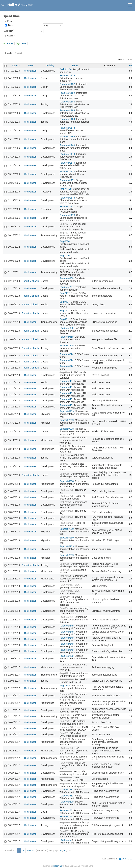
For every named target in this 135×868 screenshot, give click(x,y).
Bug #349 (65, 372)
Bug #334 (65, 455)
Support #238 (67, 429)
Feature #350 (66, 278)
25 (61, 851)
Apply (10, 44)
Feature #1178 (67, 198)
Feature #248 (66, 679)
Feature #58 (66, 777)
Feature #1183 (67, 102)
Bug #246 (65, 709)
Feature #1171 (67, 180)
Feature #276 (66, 496)
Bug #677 (65, 224)
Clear (23, 44)
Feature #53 (66, 790)
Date (10, 25)
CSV (130, 859)
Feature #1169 (67, 119)
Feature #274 (66, 354)
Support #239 (67, 411)
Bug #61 (64, 733)
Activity (50, 66)
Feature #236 (66, 748)
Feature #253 (66, 585)
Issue (75, 66)
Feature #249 (66, 626)
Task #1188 (66, 69)
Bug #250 (65, 597)
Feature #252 (66, 591)
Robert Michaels (30, 281)
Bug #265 (65, 474)
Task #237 (65, 438)
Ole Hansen (30, 71)
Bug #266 (65, 570)
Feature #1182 (67, 84)
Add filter (8, 31)
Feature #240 (66, 727)
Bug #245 (65, 685)
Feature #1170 (67, 154)
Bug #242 (65, 721)
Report (18, 53)
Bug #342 (65, 319)
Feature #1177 (67, 206)
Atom (124, 859)
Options (11, 36)
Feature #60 (66, 771)
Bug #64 (64, 608)
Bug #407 (65, 293)
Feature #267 (66, 287)
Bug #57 (64, 673)
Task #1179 (66, 189)
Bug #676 (65, 241)
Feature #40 (66, 381)
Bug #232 (65, 822)
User (31, 66)
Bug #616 (65, 270)
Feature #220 (66, 656)
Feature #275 (66, 490)
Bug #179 (65, 757)
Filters (10, 21)
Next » (30, 851)
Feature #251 (66, 617)
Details (8, 53)
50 (65, 851)
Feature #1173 (67, 75)
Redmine (58, 866)
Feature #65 (66, 763)
